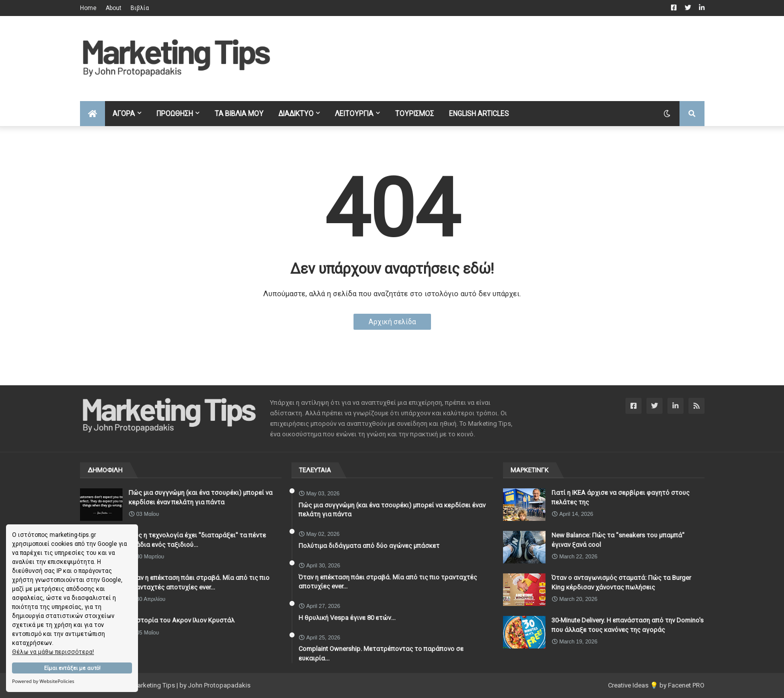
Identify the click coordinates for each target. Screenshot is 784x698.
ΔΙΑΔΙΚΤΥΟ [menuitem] (296, 114)
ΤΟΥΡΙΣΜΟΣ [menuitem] (414, 114)
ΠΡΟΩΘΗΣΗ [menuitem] (175, 114)
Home (88, 8)
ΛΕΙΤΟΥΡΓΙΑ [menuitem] (354, 114)
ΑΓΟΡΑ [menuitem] (124, 114)
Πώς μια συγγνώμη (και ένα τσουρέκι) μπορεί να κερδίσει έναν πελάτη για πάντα (200, 497)
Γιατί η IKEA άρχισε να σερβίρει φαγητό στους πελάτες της (620, 497)
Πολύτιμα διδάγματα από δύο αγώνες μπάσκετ (369, 546)
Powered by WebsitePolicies (43, 681)
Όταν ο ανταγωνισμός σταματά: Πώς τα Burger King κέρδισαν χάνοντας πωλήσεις (621, 582)
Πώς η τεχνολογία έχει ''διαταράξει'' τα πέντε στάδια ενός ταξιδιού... (197, 540)
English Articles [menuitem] (479, 114)
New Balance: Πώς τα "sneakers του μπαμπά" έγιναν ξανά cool (618, 540)
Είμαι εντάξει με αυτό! (72, 668)
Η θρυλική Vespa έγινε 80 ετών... (347, 618)
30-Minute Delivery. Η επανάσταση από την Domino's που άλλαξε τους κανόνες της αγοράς (627, 625)
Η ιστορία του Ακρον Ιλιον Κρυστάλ (181, 620)
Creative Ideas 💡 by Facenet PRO (656, 685)
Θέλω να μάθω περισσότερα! (53, 652)
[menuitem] (92, 114)
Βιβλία (140, 8)
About (113, 8)
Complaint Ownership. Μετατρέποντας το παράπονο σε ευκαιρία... (381, 653)
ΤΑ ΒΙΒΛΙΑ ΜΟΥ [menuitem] (239, 114)
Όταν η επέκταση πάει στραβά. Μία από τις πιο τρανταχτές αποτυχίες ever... (199, 582)
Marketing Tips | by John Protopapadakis (191, 685)
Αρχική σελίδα (392, 322)
